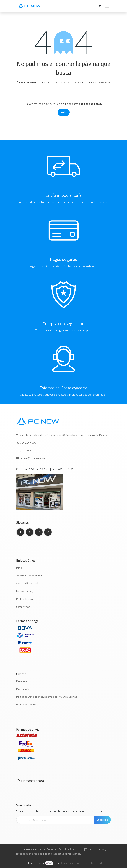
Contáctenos (23, 607)
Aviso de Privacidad (27, 583)
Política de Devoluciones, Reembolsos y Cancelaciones (47, 697)
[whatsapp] (39, 532)
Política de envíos (26, 599)
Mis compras (23, 689)
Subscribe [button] (102, 820)
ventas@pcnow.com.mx (34, 458)
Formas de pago (25, 591)
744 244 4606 (28, 443)
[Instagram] (48, 532)
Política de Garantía (27, 704)
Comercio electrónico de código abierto (82, 863)
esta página (103, 82)
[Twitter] (30, 532)
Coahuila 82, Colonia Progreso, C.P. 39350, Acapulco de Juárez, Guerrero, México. (63, 435)
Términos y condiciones (29, 575)
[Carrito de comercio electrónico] (100, 6)
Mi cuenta (21, 681)
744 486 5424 (28, 450)
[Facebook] (20, 532)
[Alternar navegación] (107, 6)
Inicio (64, 112)
